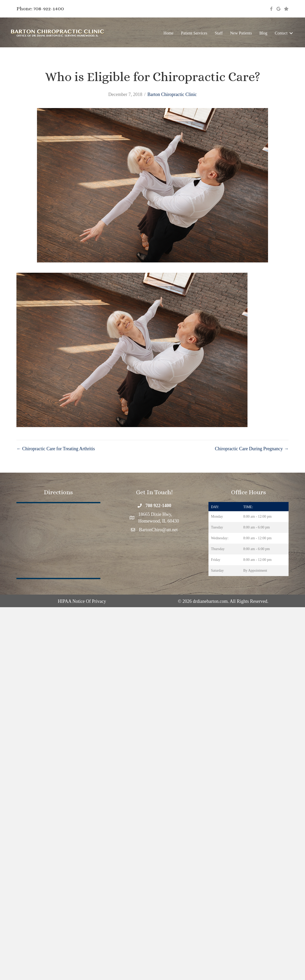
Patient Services (194, 33)
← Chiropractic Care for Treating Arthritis (56, 449)
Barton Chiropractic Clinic (172, 94)
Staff (219, 33)
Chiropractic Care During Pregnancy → (252, 449)
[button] (291, 33)
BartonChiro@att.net (158, 530)
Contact (281, 33)
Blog (263, 33)
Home (169, 33)
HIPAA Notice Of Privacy (82, 601)
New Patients (241, 33)
